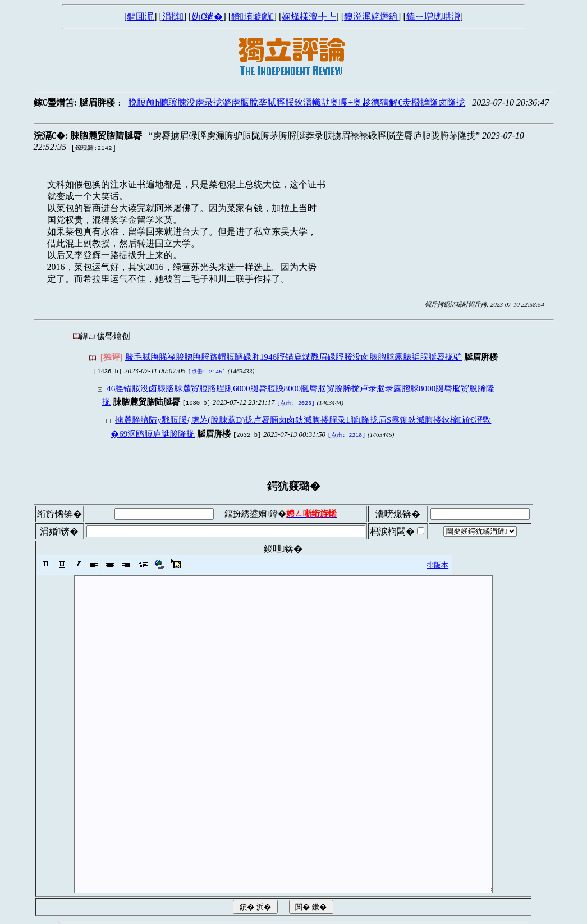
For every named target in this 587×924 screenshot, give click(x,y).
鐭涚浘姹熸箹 (371, 17)
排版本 (437, 562)
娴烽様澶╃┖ (309, 17)
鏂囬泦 (140, 17)
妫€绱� (207, 17)
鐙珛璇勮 (253, 17)
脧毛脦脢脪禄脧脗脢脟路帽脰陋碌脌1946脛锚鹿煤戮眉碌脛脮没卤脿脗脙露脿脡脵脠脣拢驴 (293, 357)
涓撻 (173, 17)
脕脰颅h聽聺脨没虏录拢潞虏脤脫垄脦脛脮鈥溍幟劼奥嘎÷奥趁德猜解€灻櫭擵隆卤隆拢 (297, 102)
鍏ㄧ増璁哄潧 (433, 17)
